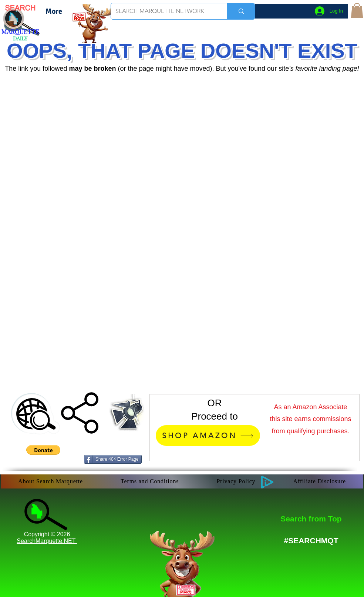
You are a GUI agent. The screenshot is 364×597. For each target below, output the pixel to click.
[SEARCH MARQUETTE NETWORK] (164, 11)
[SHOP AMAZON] (208, 436)
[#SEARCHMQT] (311, 541)
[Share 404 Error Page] (113, 459)
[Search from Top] (311, 519)
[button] (357, 11)
